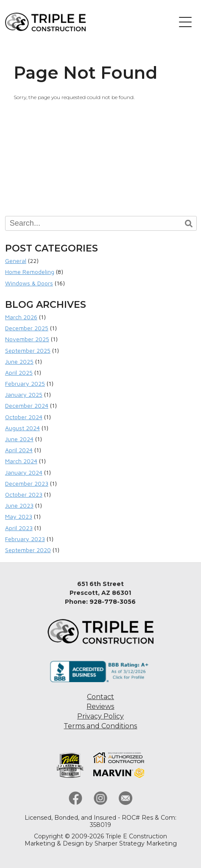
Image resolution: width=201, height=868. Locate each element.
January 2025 (24, 394)
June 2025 (19, 361)
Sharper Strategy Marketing (136, 843)
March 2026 (21, 317)
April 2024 (19, 450)
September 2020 (28, 550)
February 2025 (25, 383)
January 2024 (24, 472)
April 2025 (19, 372)
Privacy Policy (100, 716)
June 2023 (19, 505)
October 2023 (24, 494)
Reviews (100, 706)
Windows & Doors (29, 283)
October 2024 (24, 417)
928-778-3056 (113, 602)
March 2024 (21, 461)
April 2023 (19, 528)
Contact (100, 697)
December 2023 (27, 483)
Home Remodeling (30, 272)
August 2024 (22, 428)
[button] (185, 22)
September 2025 (28, 350)
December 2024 (27, 405)
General (16, 261)
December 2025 (27, 328)
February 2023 (25, 539)
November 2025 (27, 339)
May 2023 (19, 516)
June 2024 (19, 439)
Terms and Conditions (100, 726)
